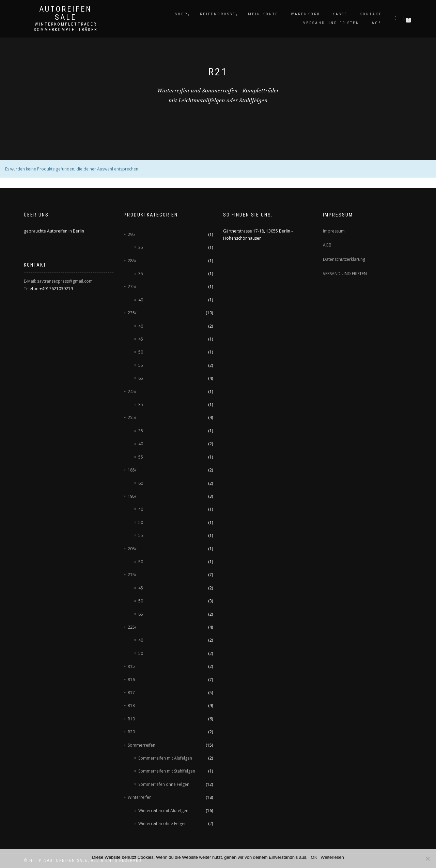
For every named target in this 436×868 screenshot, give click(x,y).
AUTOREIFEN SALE (66, 13)
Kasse (340, 14)
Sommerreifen (142, 745)
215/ (132, 575)
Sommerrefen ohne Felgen (164, 784)
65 (141, 378)
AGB (377, 23)
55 (141, 365)
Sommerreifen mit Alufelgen (165, 758)
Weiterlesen (332, 857)
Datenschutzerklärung (344, 259)
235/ (132, 313)
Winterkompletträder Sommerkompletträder (66, 27)
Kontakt (371, 14)
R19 (131, 719)
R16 (131, 680)
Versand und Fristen (331, 23)
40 (141, 300)
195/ (132, 496)
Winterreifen (140, 797)
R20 (131, 732)
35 (141, 247)
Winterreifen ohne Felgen (162, 824)
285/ (132, 261)
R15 (131, 666)
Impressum (334, 231)
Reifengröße (218, 14)
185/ (132, 470)
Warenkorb (306, 14)
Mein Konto (263, 14)
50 (141, 352)
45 (141, 339)
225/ (132, 627)
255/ (132, 417)
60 (141, 483)
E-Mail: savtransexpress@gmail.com (58, 281)
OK (314, 857)
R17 (131, 693)
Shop (181, 14)
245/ (132, 392)
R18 (131, 706)
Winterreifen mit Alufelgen (163, 811)
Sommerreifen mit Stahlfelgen (167, 771)
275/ (132, 287)
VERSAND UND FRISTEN (345, 274)
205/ (132, 549)
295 (131, 234)
